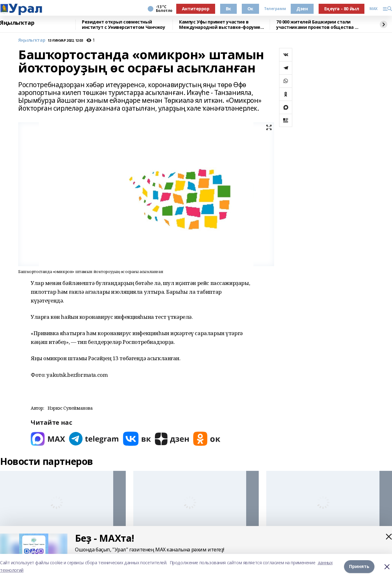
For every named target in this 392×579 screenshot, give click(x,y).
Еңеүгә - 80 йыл (342, 9)
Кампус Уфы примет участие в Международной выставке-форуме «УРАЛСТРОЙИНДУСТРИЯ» (220, 25)
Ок (250, 9)
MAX (373, 9)
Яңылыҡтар (17, 23)
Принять (359, 566)
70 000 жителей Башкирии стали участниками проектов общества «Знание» (315, 25)
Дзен (302, 9)
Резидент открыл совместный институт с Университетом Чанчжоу (124, 25)
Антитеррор (196, 9)
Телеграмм (275, 9)
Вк (228, 9)
